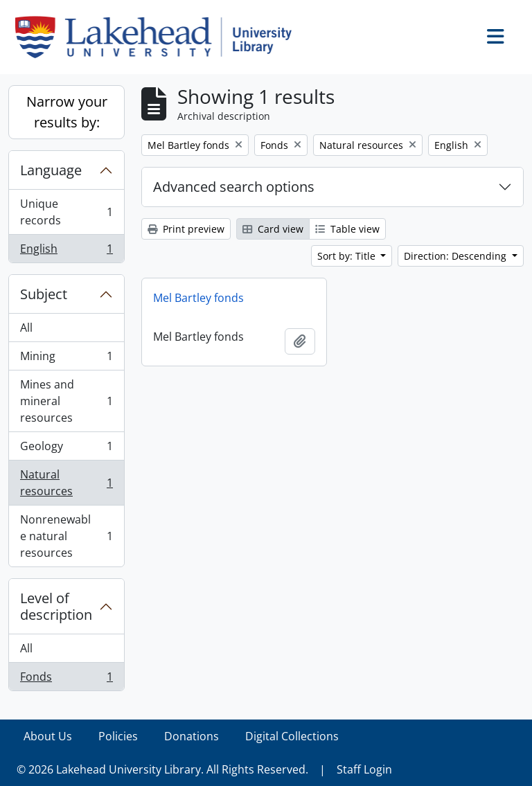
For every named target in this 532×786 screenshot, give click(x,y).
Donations (192, 736)
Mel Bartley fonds (198, 298)
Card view (273, 229)
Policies (118, 736)
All (26, 328)
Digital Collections (292, 736)
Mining (66, 359)
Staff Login (364, 769)
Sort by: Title (348, 256)
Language (51, 170)
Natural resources (66, 483)
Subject (44, 294)
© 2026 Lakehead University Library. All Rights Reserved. (162, 769)
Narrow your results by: (67, 112)
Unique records (66, 212)
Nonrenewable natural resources (66, 536)
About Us (48, 736)
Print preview (186, 229)
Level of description (56, 606)
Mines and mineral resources (66, 401)
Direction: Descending (456, 256)
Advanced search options (234, 187)
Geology (66, 449)
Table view (347, 229)
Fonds (66, 679)
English (66, 251)
